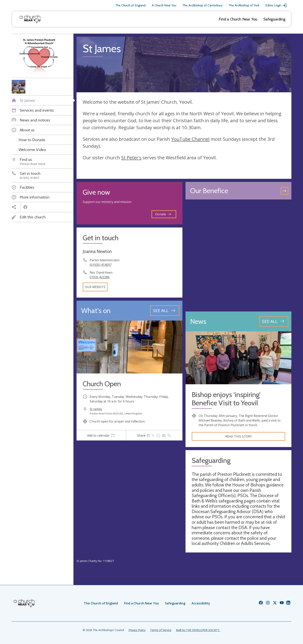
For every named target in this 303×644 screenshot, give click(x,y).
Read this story (239, 436)
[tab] (101, 435)
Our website (95, 287)
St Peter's (131, 157)
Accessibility (201, 603)
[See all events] (165, 311)
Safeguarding (274, 19)
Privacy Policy (137, 630)
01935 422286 (100, 277)
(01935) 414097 (101, 265)
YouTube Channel (190, 139)
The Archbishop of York (244, 5)
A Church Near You (164, 5)
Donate (163, 214)
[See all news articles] (274, 321)
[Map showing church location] (238, 255)
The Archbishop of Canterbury (202, 5)
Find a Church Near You (238, 19)
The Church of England (130, 5)
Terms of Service (161, 630)
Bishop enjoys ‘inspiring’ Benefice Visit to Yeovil (226, 399)
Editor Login (276, 5)
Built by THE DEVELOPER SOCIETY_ (198, 630)
